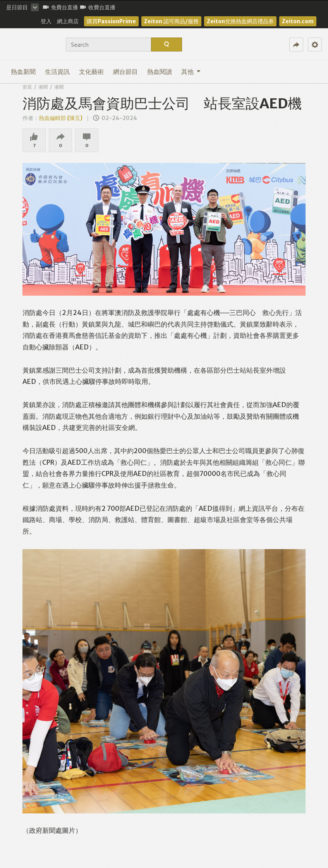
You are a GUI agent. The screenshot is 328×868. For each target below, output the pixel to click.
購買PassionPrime (111, 21)
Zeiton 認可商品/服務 (171, 21)
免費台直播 (61, 7)
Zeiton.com (298, 21)
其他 (191, 72)
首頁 (27, 87)
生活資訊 (57, 72)
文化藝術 (91, 72)
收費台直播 (98, 7)
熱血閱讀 (160, 72)
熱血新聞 (23, 72)
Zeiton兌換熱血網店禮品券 (240, 21)
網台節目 (125, 72)
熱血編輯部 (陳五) (61, 118)
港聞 (43, 87)
